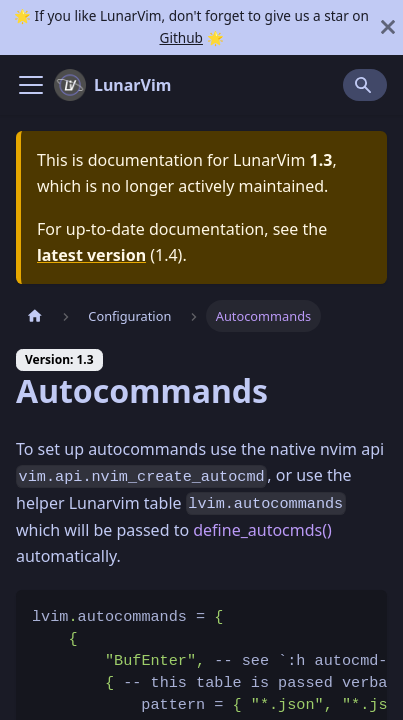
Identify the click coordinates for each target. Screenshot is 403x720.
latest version (91, 255)
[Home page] (35, 315)
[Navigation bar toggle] (31, 85)
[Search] (365, 85)
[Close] (388, 27)
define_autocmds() (262, 530)
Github (180, 37)
